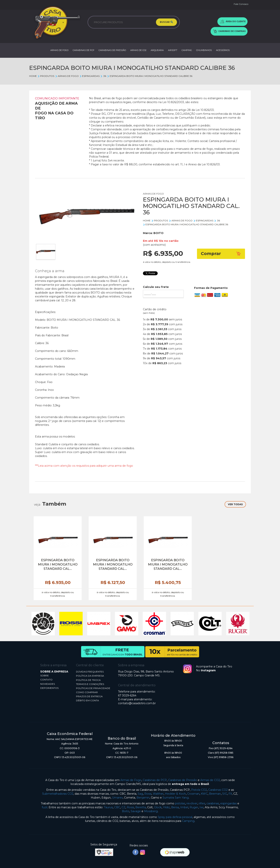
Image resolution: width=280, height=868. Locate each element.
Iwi (201, 807)
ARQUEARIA (157, 50)
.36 (103, 76)
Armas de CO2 (210, 780)
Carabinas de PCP (155, 780)
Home (33, 76)
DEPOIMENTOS (49, 688)
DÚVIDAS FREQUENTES (90, 672)
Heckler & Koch (175, 794)
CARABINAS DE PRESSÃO (112, 50)
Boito (126, 811)
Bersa (175, 807)
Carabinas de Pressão (183, 780)
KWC (204, 794)
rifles (202, 803)
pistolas (180, 803)
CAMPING (187, 50)
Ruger (194, 807)
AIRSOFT (173, 50)
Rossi (148, 794)
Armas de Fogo (131, 780)
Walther (158, 794)
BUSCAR (166, 22)
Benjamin (143, 798)
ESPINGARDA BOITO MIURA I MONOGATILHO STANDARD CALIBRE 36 (150, 76)
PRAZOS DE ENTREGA (89, 696)
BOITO (158, 233)
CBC (117, 807)
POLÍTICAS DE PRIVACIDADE (93, 688)
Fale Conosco (241, 4)
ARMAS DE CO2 (138, 50)
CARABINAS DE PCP (84, 50)
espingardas (228, 803)
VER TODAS (235, 504)
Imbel (184, 807)
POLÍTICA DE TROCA (88, 680)
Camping (188, 821)
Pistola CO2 (199, 790)
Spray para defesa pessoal (175, 817)
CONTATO (46, 680)
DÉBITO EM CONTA (87, 700)
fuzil (45, 807)
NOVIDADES (48, 684)
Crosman (193, 794)
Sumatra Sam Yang (176, 798)
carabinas (213, 803)
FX (230, 794)
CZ (123, 807)
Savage (136, 811)
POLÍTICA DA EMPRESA (90, 676)
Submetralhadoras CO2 (58, 794)
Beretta (141, 807)
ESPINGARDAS (90, 76)
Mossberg (151, 811)
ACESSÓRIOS (223, 50)
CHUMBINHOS (204, 50)
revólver (192, 803)
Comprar (221, 254)
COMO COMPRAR (87, 692)
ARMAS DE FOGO (59, 50)
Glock (158, 807)
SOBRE (45, 676)
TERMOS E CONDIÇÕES (90, 684)
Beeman (215, 794)
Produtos (46, 76)
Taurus (108, 807)
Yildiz (166, 807)
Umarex (117, 798)
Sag (140, 794)
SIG (225, 794)
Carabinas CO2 (218, 790)
